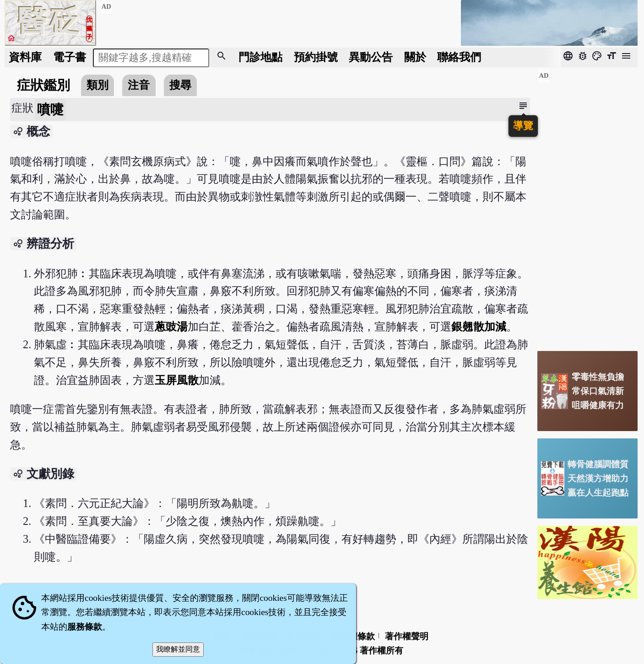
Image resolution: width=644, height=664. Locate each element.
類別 (97, 85)
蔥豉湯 (171, 327)
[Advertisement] (587, 206)
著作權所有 (382, 651)
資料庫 (25, 57)
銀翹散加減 (479, 327)
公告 (371, 57)
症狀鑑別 (43, 85)
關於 (415, 57)
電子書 (70, 57)
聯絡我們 (459, 57)
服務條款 (85, 627)
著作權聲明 (407, 636)
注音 (139, 85)
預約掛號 (316, 57)
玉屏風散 (177, 380)
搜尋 (180, 85)
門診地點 (260, 57)
